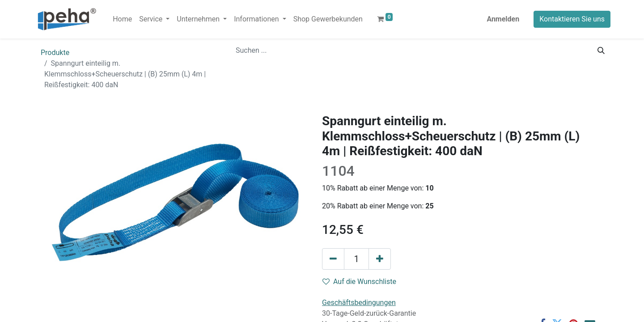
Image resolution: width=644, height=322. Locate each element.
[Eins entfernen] (333, 259)
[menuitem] (122, 19)
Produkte (55, 53)
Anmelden (503, 19)
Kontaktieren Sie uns (572, 19)
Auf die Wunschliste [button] (359, 282)
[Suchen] (601, 51)
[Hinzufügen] (380, 259)
